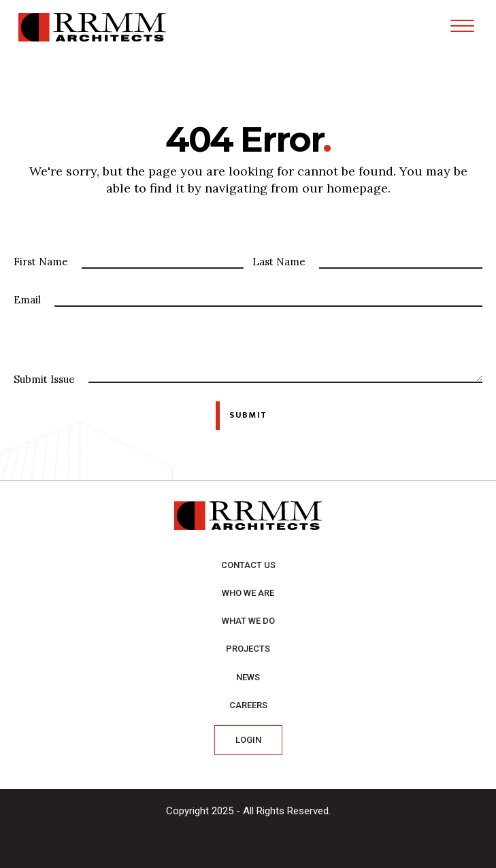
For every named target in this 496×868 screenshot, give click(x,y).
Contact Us (248, 565)
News (248, 677)
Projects (248, 649)
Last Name (279, 262)
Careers (248, 705)
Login (248, 740)
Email (27, 300)
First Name (41, 262)
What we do (248, 621)
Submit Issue (44, 379)
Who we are (248, 593)
